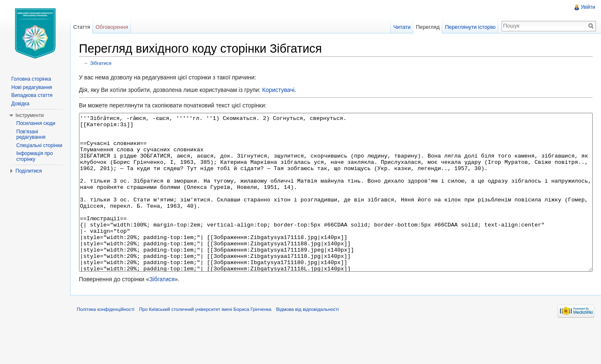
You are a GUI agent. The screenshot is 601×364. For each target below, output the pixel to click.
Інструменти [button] (30, 115)
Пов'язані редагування (31, 135)
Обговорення (115, 27)
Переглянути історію (469, 27)
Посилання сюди (36, 123)
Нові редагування (32, 87)
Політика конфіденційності (111, 345)
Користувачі (283, 91)
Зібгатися (106, 64)
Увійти (587, 7)
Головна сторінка (31, 79)
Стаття (85, 27)
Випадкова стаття (32, 95)
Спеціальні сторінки (39, 145)
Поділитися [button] (29, 171)
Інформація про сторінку (34, 156)
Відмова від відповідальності (313, 345)
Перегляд (426, 27)
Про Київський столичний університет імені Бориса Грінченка (210, 345)
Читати (400, 27)
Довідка (20, 104)
